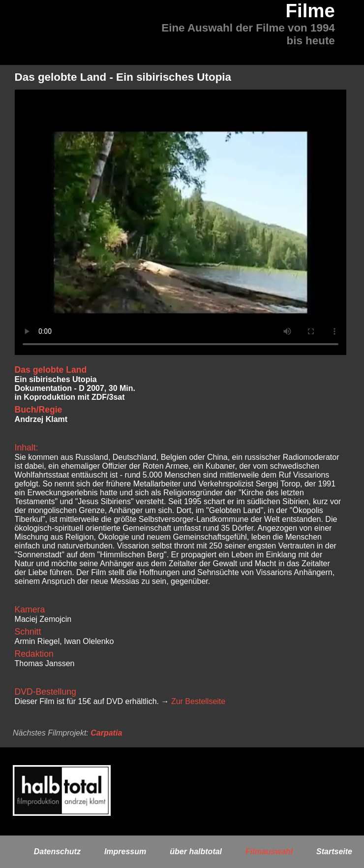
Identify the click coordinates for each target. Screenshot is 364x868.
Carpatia (106, 733)
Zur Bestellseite (198, 701)
